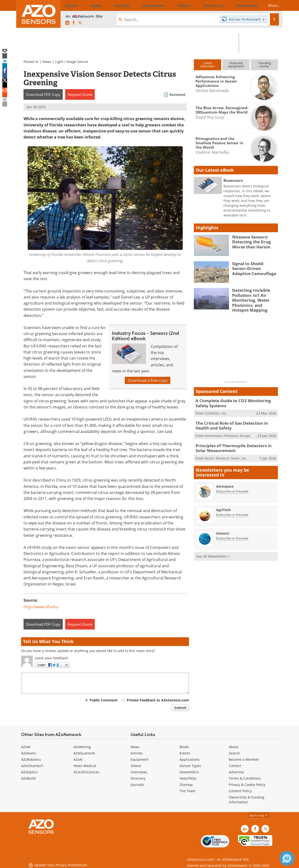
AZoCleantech (32, 766)
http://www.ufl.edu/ (41, 607)
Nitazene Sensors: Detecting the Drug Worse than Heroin (250, 241)
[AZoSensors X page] (80, 23)
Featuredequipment (236, 65)
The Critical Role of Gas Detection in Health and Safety (235, 421)
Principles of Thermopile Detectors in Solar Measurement (235, 442)
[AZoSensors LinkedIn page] (67, 23)
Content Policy (240, 791)
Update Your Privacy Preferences (58, 862)
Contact (235, 766)
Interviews (139, 772)
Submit (180, 708)
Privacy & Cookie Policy (247, 785)
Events (185, 753)
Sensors (223, 527)
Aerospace (225, 480)
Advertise (236, 772)
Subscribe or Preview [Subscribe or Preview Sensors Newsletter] (232, 532)
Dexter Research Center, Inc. (226, 452)
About (234, 747)
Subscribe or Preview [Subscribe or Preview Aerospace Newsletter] (232, 485)
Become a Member (244, 759)
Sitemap (186, 785)
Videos (136, 766)
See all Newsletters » (213, 550)
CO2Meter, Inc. (216, 409)
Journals (137, 785)
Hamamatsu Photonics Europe (228, 431)
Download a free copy (148, 380)
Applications (190, 759)
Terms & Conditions (245, 778)
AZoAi (78, 759)
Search (234, 753)
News (47, 62)
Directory (138, 778)
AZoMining (82, 747)
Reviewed (177, 95)
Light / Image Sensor (72, 62)
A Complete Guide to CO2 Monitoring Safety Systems (236, 400)
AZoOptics (29, 772)
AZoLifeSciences (86, 772)
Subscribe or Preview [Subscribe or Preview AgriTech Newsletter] (232, 508)
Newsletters (189, 772)
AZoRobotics (31, 759)
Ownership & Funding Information (247, 800)
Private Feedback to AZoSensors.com (158, 700)
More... (270, 5)
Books (184, 747)
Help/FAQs (188, 778)
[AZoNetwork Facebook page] (74, 23)
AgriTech (223, 503)
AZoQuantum (84, 753)
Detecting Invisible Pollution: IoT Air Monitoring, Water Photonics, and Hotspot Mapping (253, 299)
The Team (188, 791)
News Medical (85, 766)
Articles (137, 753)
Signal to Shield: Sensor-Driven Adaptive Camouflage (254, 268)
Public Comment (104, 700)
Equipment (140, 759)
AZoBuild (28, 778)
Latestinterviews (208, 65)
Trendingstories (264, 65)
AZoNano (28, 753)
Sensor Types (190, 766)
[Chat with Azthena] (287, 858)
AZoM (26, 747)
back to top (259, 815)
